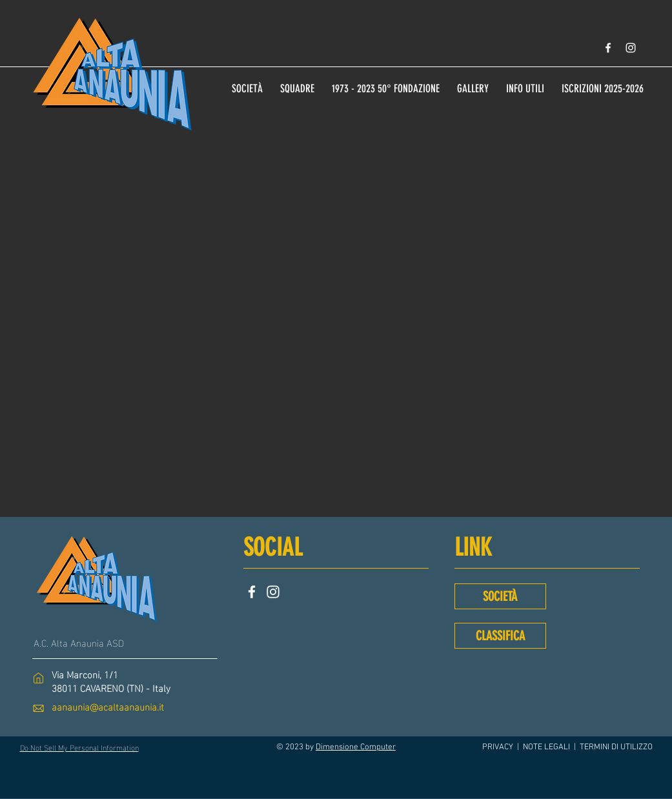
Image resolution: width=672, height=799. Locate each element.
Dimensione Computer (356, 747)
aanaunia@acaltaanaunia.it (108, 706)
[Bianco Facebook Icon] (608, 48)
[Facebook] (252, 592)
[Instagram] (273, 592)
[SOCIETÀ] (500, 596)
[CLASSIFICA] (500, 636)
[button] (525, 83)
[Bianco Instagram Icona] (631, 48)
